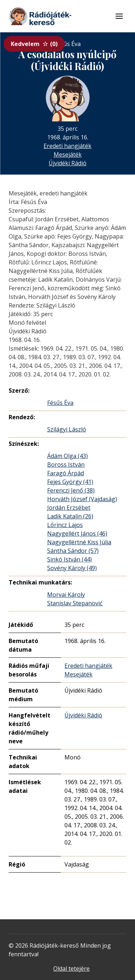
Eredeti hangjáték (67, 146)
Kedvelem (34, 44)
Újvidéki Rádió (67, 163)
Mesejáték (68, 154)
